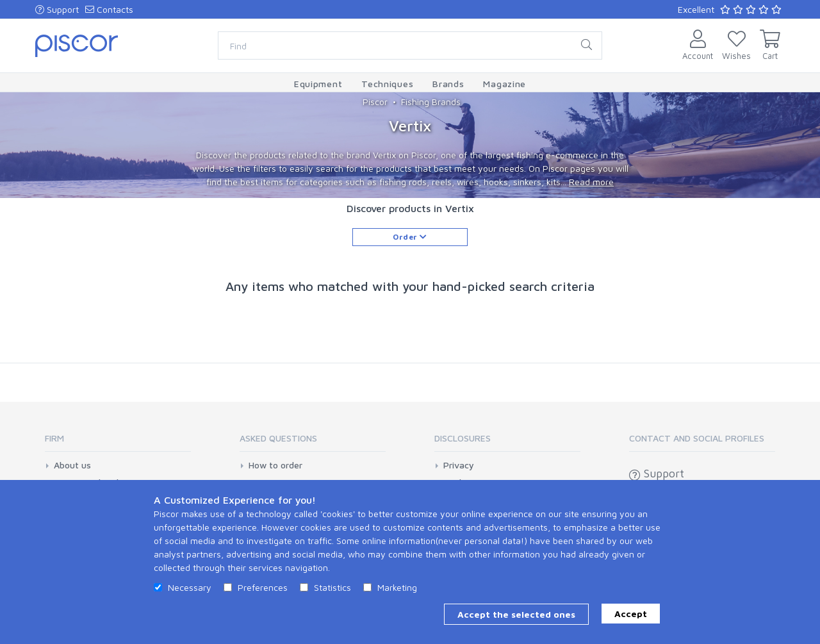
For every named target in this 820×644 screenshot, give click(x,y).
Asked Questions (278, 438)
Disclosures (463, 438)
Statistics (332, 587)
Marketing (397, 587)
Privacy (459, 465)
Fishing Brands (431, 102)
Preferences (263, 587)
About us (72, 465)
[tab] (118, 442)
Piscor (375, 102)
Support (57, 9)
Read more (591, 182)
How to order (275, 465)
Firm (54, 438)
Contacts (109, 9)
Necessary (190, 587)
